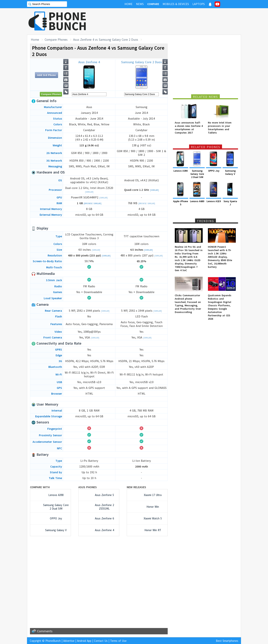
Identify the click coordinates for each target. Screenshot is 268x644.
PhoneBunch (53, 641)
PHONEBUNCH (68, 21)
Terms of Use (118, 641)
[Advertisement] (173, 21)
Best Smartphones (227, 641)
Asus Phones (88, 487)
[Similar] (89, 192)
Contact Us (101, 641)
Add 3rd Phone (47, 75)
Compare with (40, 487)
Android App (84, 641)
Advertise (69, 641)
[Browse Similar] (93, 203)
